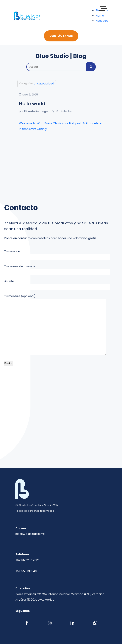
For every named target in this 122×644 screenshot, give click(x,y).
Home (100, 16)
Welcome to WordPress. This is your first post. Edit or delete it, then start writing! (60, 126)
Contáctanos (61, 36)
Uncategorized (44, 84)
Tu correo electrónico (57, 269)
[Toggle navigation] (49, 16)
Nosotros (102, 21)
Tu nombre (57, 255)
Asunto (57, 284)
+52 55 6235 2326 (27, 560)
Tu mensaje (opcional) (55, 325)
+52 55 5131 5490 (27, 571)
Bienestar (102, 10)
